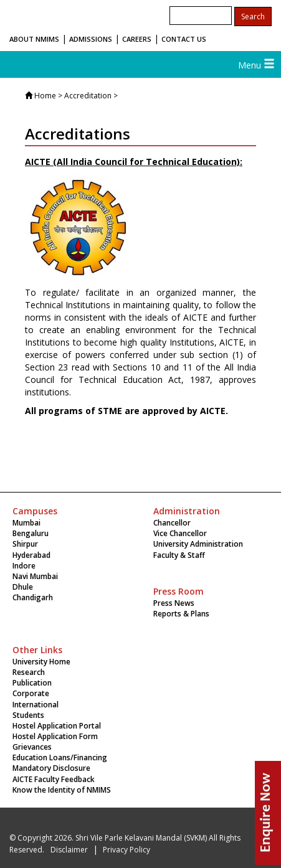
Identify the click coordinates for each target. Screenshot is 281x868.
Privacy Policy (126, 850)
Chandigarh (33, 597)
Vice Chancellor (180, 533)
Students (28, 715)
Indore (24, 566)
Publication (32, 683)
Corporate (31, 693)
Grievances (32, 747)
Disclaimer (69, 850)
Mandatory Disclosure (51, 768)
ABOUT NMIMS (34, 39)
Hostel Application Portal (57, 726)
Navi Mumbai (35, 576)
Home (45, 96)
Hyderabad (31, 555)
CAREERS (137, 39)
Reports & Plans (181, 614)
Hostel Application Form (55, 736)
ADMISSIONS (91, 39)
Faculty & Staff (179, 555)
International (36, 705)
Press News (174, 603)
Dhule (23, 587)
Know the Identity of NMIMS (62, 790)
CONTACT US (184, 39)
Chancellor (172, 523)
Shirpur (25, 544)
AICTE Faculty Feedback (54, 779)
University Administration (198, 544)
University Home (41, 662)
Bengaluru (31, 533)
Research (29, 672)
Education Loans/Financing (60, 757)
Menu (256, 65)
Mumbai (26, 523)
